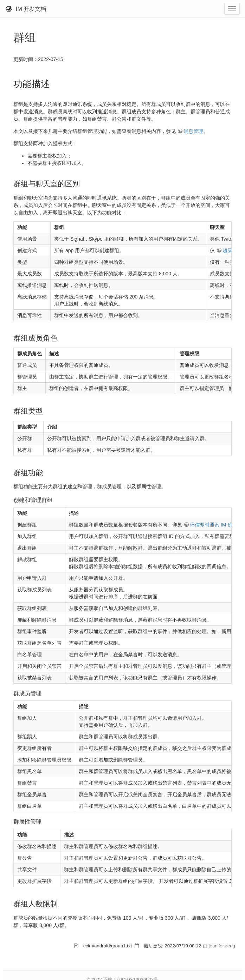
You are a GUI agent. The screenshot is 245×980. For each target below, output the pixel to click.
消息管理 (193, 131)
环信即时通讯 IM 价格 (214, 525)
